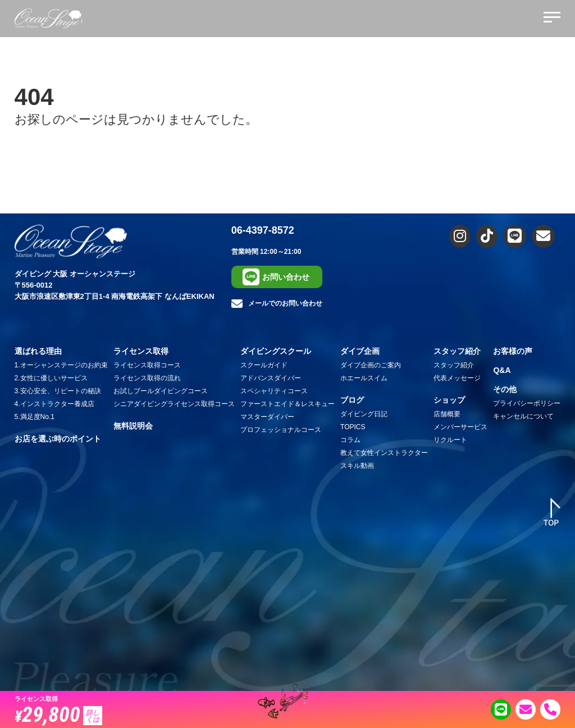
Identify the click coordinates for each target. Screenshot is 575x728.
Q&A (502, 370)
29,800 (58, 714)
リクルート (450, 440)
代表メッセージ (457, 378)
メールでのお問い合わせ (277, 304)
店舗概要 (447, 414)
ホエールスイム (364, 378)
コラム (350, 440)
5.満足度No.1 (35, 417)
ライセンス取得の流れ (147, 378)
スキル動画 (357, 466)
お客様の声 (513, 351)
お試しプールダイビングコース (161, 391)
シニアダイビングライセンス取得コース (174, 404)
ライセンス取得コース (147, 365)
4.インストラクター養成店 (54, 404)
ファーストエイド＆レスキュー (287, 404)
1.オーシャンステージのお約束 (61, 365)
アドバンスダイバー (271, 378)
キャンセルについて (523, 416)
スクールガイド (264, 365)
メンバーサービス (460, 427)
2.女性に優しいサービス (51, 378)
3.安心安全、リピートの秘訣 (58, 391)
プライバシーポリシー (527, 403)
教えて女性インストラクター (384, 453)
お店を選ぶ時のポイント (58, 439)
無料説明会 (133, 426)
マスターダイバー (267, 417)
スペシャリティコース (274, 391)
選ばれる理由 (38, 351)
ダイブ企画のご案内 (371, 365)
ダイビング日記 (364, 414)
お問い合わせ (276, 277)
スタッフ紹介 (454, 365)
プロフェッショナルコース (281, 430)
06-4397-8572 (263, 230)
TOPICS (353, 427)
